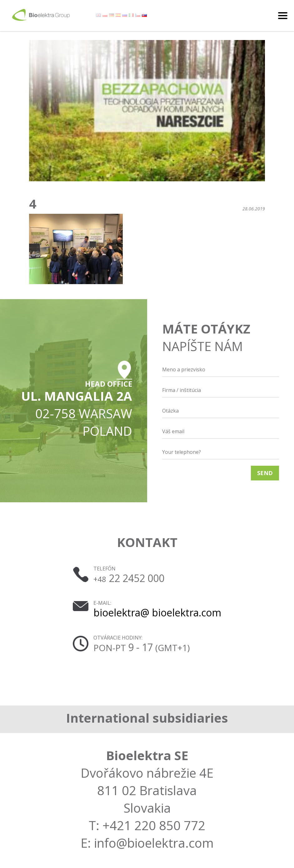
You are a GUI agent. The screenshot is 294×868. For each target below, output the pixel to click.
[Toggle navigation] (283, 16)
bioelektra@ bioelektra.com (157, 612)
